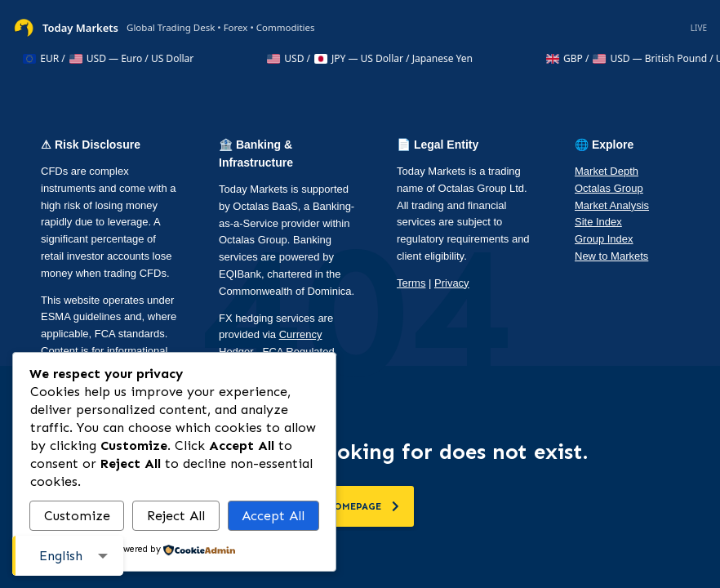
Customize (77, 516)
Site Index (598, 222)
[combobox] (68, 556)
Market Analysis (612, 205)
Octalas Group (609, 188)
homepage (363, 506)
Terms (411, 283)
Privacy (452, 283)
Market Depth (607, 171)
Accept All (273, 516)
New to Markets (611, 256)
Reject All (176, 516)
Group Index (604, 239)
